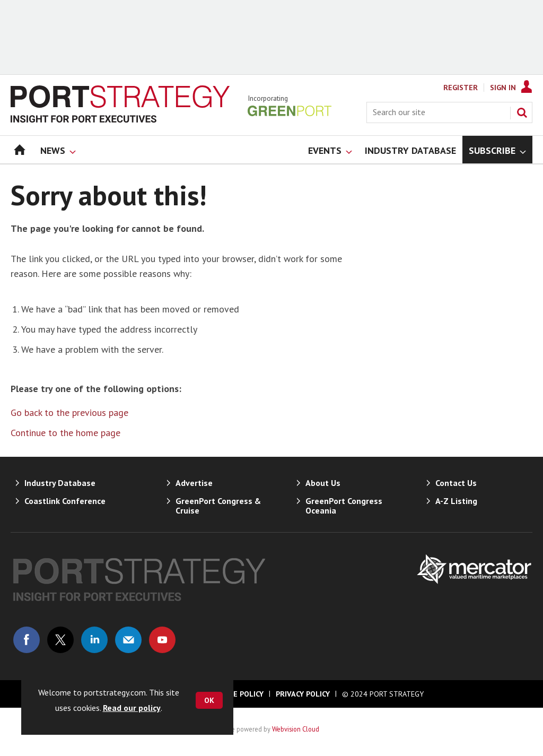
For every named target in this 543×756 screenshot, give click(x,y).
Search (522, 112)
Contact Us (456, 483)
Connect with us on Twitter (60, 640)
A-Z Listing (456, 501)
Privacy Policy (303, 694)
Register (461, 88)
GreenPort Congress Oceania (344, 506)
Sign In (503, 88)
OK (209, 700)
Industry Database (60, 483)
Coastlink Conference (65, 501)
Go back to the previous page (69, 412)
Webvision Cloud (296, 729)
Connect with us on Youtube (162, 640)
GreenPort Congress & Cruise (218, 506)
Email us (128, 640)
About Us (323, 483)
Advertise (194, 483)
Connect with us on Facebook (27, 640)
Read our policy (132, 708)
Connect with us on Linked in (94, 640)
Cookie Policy (238, 694)
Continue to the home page (65, 433)
